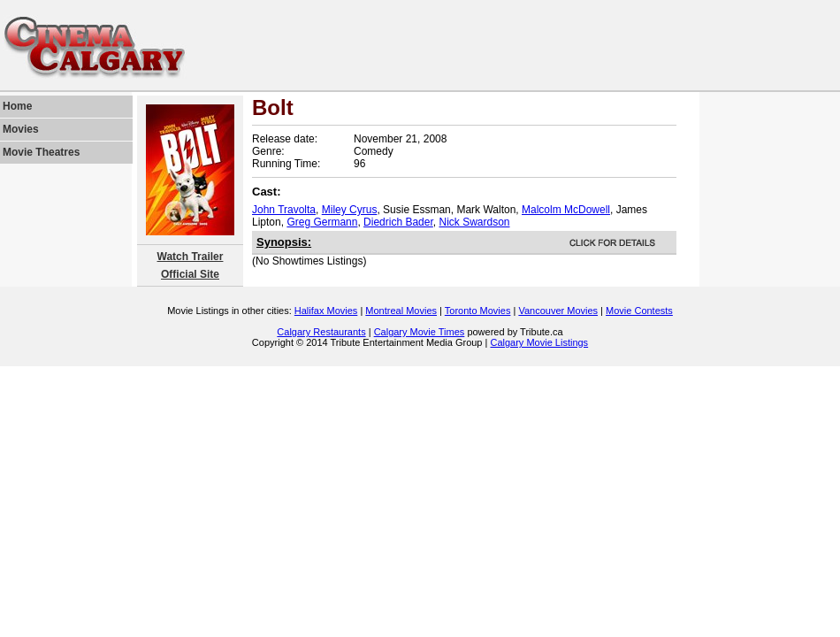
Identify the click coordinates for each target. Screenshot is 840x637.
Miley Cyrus (350, 210)
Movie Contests (639, 311)
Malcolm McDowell (566, 210)
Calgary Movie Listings (539, 342)
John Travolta (284, 210)
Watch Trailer (191, 257)
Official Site (190, 274)
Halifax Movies (326, 311)
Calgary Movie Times (420, 332)
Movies (21, 129)
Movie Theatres (41, 152)
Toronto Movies (478, 311)
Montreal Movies (401, 311)
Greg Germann (322, 222)
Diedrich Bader (398, 222)
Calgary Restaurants (321, 332)
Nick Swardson (474, 222)
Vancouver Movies (558, 311)
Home (17, 106)
